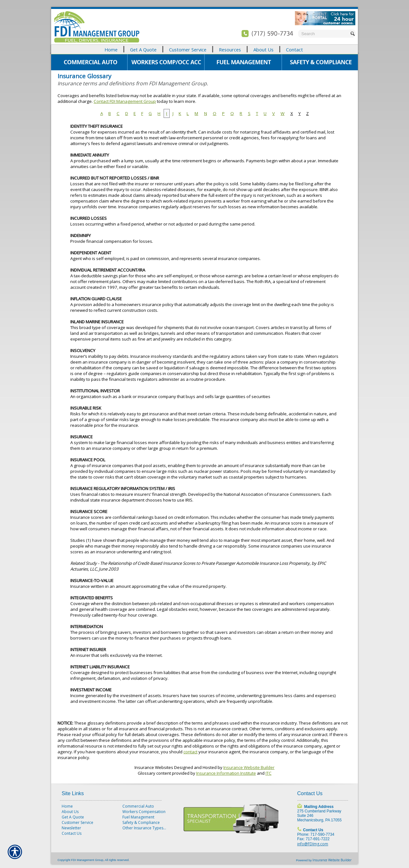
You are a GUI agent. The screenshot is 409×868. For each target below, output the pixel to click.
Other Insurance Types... (144, 828)
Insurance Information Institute (226, 773)
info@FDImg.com (313, 844)
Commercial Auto (138, 806)
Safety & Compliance (141, 822)
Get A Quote (73, 817)
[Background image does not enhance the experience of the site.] (204, 49)
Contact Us (72, 833)
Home (67, 806)
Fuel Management (138, 817)
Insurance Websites (154, 767)
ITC (269, 773)
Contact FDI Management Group (125, 101)
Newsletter (71, 828)
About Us (70, 812)
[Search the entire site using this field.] (324, 34)
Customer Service (77, 822)
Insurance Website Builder (249, 767)
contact (190, 752)
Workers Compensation (144, 812)
